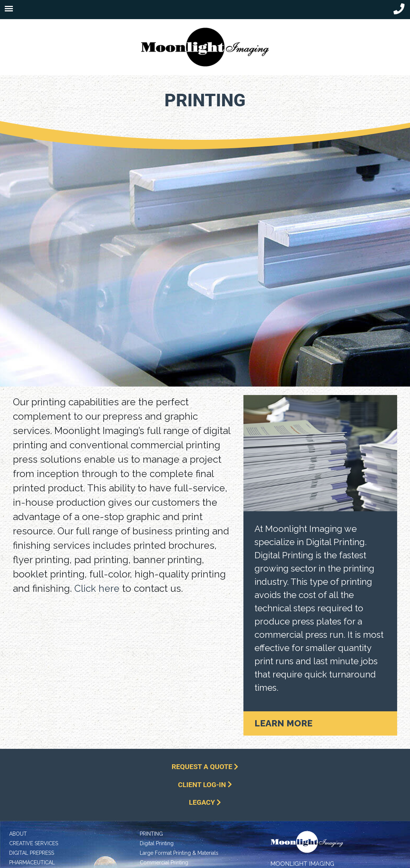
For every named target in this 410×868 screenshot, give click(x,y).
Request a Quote (205, 767)
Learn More (284, 723)
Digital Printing (157, 843)
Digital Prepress (32, 853)
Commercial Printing (164, 862)
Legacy (205, 802)
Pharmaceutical (32, 862)
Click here (97, 588)
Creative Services (34, 843)
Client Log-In (205, 785)
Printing (151, 834)
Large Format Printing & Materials (179, 853)
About (18, 834)
